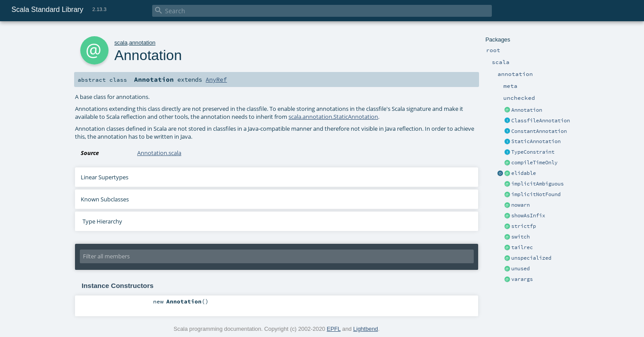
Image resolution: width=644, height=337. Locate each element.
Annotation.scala (159, 153)
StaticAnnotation (536, 141)
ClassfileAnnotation (541, 121)
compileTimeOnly (534, 163)
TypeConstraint (533, 152)
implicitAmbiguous (537, 184)
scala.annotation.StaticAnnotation (333, 117)
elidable (524, 173)
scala (121, 43)
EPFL (334, 329)
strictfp (524, 226)
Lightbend (366, 329)
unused (520, 269)
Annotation (527, 110)
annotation (142, 43)
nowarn (520, 205)
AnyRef (216, 80)
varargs (522, 279)
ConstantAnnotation (539, 131)
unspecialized (531, 258)
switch (520, 237)
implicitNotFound (536, 194)
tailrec (522, 247)
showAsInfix (528, 216)
